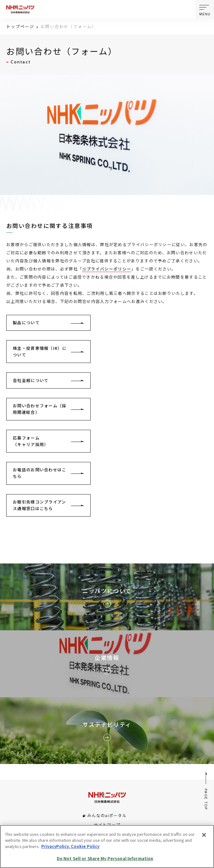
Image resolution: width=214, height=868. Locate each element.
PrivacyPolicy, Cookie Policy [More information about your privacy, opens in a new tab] (70, 846)
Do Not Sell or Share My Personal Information (105, 858)
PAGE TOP (206, 791)
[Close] (204, 835)
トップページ (20, 26)
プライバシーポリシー (109, 269)
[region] (107, 846)
